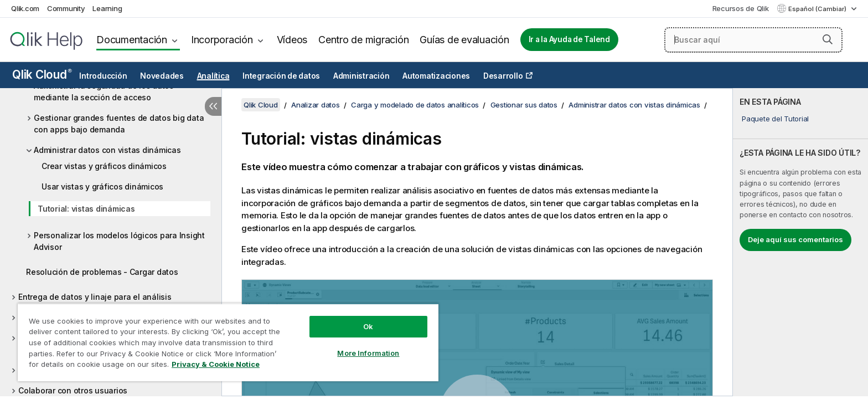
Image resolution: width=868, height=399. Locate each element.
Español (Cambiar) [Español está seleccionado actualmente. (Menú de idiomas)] (818, 9)
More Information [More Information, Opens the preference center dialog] (368, 353)
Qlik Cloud (42, 75)
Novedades (162, 76)
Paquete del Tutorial (775, 119)
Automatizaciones (436, 76)
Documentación (132, 40)
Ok (368, 326)
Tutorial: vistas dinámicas (86, 209)
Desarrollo (503, 76)
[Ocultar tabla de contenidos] (213, 106)
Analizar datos (316, 105)
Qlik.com (25, 8)
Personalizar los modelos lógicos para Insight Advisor (119, 241)
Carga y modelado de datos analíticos (415, 105)
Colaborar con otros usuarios (73, 390)
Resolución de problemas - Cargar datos (102, 272)
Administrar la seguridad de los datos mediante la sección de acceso (104, 91)
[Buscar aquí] (753, 40)
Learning (107, 8)
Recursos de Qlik (741, 8)
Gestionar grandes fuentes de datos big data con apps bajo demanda (119, 124)
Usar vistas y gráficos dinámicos (102, 186)
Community (66, 8)
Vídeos (292, 40)
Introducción (103, 76)
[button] (828, 39)
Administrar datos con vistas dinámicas (107, 150)
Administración (361, 76)
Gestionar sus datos (524, 105)
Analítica (213, 76)
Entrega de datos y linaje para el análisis (95, 297)
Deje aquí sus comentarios (795, 239)
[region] (228, 342)
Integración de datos (281, 76)
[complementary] (800, 242)
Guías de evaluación (464, 40)
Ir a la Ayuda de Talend (569, 39)
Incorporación (222, 40)
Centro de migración (363, 40)
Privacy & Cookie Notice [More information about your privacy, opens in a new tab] (216, 364)
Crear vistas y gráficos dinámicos (104, 166)
